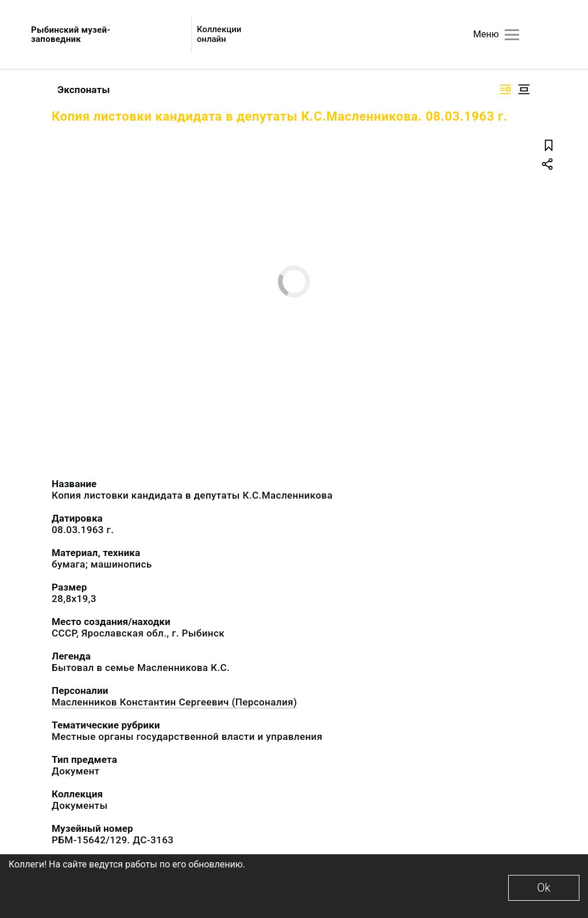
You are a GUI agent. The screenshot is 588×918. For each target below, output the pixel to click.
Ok (543, 888)
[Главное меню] (512, 35)
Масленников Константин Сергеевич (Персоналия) (174, 702)
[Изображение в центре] (524, 89)
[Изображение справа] (505, 89)
